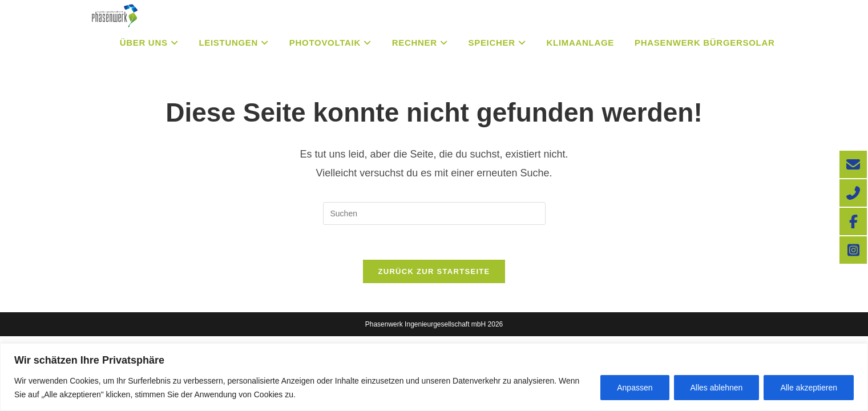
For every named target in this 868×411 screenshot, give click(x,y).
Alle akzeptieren (809, 388)
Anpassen (635, 388)
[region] (434, 377)
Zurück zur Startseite (434, 271)
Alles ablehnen (717, 388)
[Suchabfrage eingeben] (434, 213)
